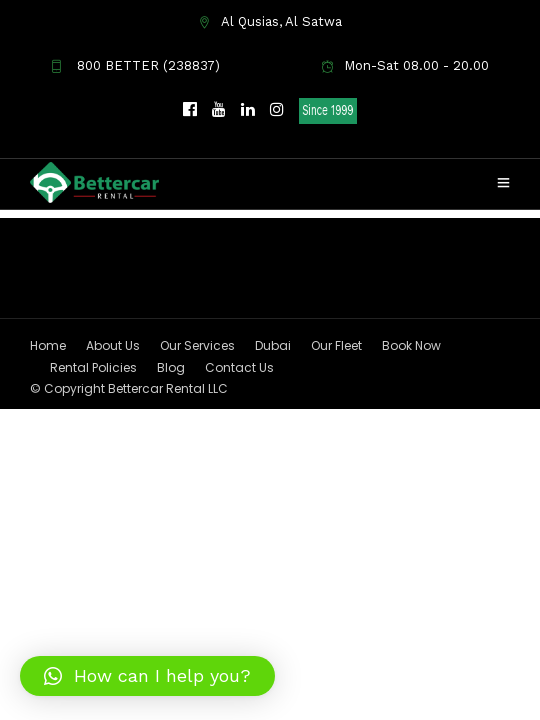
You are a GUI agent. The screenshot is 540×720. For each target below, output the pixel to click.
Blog (171, 546)
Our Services (197, 524)
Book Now (411, 524)
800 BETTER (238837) (135, 65)
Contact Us (239, 546)
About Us (113, 524)
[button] (147, 676)
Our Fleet (336, 524)
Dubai (273, 524)
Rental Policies (93, 546)
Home (48, 524)
